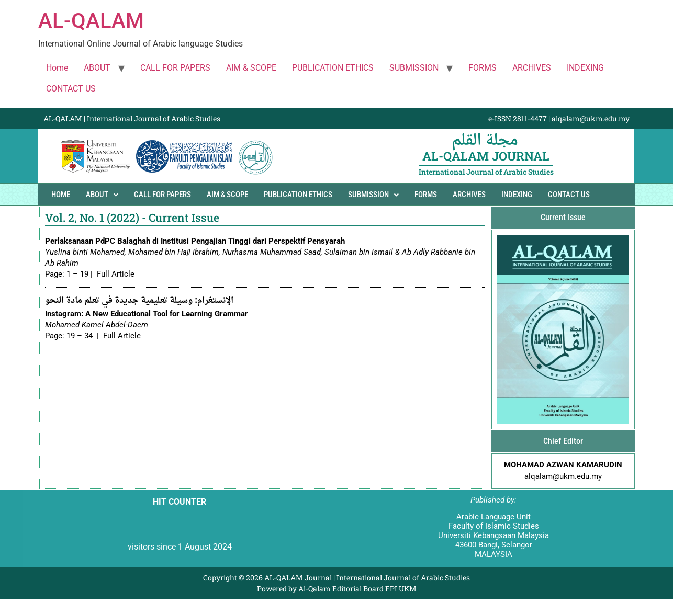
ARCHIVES (532, 68)
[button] (102, 195)
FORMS (483, 68)
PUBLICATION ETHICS (333, 68)
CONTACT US (71, 89)
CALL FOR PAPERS (175, 68)
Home (57, 68)
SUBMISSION (414, 68)
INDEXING (585, 68)
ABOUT (97, 68)
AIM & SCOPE (251, 68)
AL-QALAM (91, 21)
